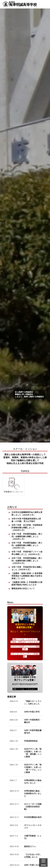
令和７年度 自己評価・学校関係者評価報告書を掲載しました (27, 528)
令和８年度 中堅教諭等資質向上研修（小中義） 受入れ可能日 (26, 520)
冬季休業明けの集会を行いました (33, 782)
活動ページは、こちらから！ (25, 639)
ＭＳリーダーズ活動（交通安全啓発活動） (33, 807)
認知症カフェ (30, 846)
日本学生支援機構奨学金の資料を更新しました (27, 514)
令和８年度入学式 (32, 712)
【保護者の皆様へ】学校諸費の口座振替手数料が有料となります (27, 583)
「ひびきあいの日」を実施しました (33, 856)
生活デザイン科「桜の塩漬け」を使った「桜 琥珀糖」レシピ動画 (33, 753)
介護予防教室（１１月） (33, 837)
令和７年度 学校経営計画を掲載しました (27, 568)
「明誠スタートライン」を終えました (33, 702)
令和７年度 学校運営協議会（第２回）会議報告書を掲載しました (27, 545)
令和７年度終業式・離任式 (33, 721)
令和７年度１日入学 (33, 865)
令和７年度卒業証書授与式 (33, 732)
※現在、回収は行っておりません (25, 642)
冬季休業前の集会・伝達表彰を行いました (33, 793)
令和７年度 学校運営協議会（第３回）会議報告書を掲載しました (27, 537)
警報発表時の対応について (23, 589)
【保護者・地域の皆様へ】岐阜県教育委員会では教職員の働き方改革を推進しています (27, 576)
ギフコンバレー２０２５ (33, 827)
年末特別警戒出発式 (33, 817)
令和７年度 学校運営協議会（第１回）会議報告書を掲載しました (27, 561)
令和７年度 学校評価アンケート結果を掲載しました (27, 553)
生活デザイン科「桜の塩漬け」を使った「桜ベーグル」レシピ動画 (33, 769)
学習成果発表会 (31, 741)
